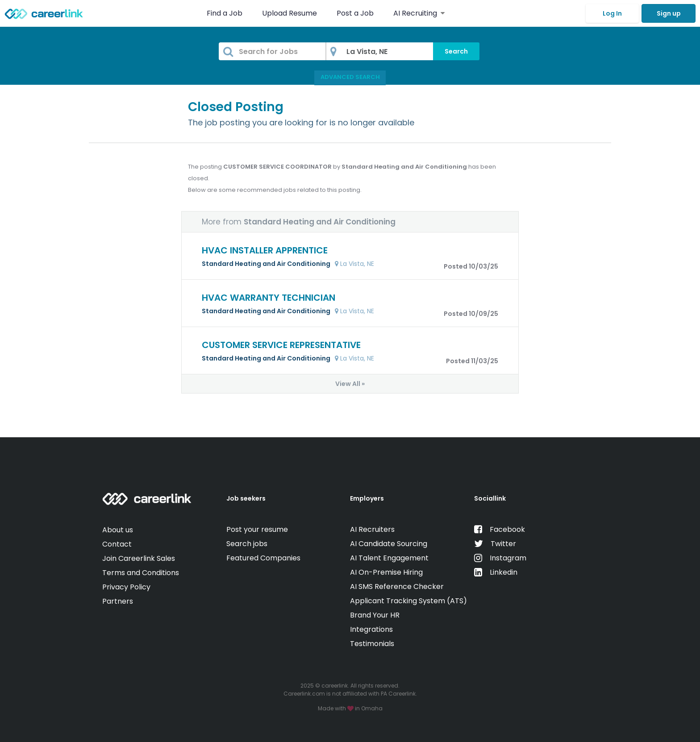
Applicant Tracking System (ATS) (408, 601)
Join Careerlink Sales (139, 558)
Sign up (669, 13)
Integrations (371, 629)
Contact (117, 544)
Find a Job (225, 13)
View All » (350, 384)
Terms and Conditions (141, 573)
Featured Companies (263, 558)
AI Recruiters (372, 529)
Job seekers (246, 498)
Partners (118, 601)
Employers (367, 498)
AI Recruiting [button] (419, 13)
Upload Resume (290, 13)
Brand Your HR (375, 615)
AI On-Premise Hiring (386, 572)
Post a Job (356, 13)
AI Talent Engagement (389, 558)
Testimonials (372, 644)
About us (118, 530)
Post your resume (257, 529)
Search (456, 51)
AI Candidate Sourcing (389, 544)
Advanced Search (350, 77)
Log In (612, 13)
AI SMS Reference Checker (397, 587)
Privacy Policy (126, 587)
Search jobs (247, 544)
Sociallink (490, 498)
